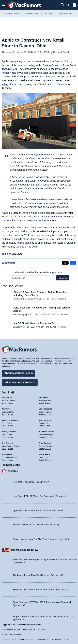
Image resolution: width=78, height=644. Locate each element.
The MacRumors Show (24, 550)
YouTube (13, 471)
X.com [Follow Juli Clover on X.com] (11, 414)
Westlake (32, 220)
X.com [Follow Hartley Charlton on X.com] (11, 437)
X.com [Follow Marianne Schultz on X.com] (48, 437)
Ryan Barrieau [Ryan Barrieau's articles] (45, 443)
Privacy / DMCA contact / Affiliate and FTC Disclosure (24, 629)
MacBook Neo (66, 14)
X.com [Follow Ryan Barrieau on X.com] (48, 449)
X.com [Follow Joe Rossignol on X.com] (48, 414)
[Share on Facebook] (73, 263)
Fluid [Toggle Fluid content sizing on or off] (39, 639)
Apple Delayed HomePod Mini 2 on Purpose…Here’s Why (41, 539)
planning (30, 243)
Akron (70, 216)
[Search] (69, 5)
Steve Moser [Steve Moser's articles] (7, 454)
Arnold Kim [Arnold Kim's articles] (7, 398)
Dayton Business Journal (57, 65)
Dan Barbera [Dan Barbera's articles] (7, 443)
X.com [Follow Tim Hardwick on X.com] (48, 426)
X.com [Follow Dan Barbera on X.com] (11, 449)
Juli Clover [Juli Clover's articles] (6, 409)
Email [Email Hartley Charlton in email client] (4, 437)
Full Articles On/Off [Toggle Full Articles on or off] (26, 639)
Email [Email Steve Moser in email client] (4, 460)
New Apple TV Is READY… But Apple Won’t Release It (39, 496)
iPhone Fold (32, 14)
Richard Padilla (62, 52)
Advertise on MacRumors (20, 382)
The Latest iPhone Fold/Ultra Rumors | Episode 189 (38, 575)
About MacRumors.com (19, 373)
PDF (40, 227)
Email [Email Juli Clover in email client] (4, 414)
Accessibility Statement (11, 634)
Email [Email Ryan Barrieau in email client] (41, 449)
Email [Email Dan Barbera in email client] (4, 449)
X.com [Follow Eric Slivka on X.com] (48, 403)
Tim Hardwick (62, 314)
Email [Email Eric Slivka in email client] (41, 403)
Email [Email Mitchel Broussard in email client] (4, 426)
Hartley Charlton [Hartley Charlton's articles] (9, 432)
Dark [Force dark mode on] (65, 639)
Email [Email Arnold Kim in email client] (4, 403)
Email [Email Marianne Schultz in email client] (41, 437)
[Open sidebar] (74, 5)
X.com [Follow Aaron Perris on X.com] (48, 460)
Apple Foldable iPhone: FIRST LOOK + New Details (38, 510)
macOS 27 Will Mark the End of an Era (34, 323)
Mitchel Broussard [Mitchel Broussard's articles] (10, 420)
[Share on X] (65, 263)
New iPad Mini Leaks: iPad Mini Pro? (31, 482)
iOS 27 (49, 14)
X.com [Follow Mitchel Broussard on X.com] (11, 426)
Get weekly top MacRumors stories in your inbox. (39, 272)
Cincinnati (7, 220)
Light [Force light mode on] (59, 639)
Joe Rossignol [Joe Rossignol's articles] (45, 409)
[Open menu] (4, 5)
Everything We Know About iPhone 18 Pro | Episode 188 (40, 590)
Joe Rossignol (59, 327)
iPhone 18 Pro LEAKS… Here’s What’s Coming (36, 525)
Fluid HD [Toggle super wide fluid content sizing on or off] (46, 639)
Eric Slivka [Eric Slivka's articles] (44, 398)
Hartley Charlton (58, 299)
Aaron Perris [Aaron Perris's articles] (45, 454)
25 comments (8, 263)
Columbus (20, 220)
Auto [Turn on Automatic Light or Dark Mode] (54, 639)
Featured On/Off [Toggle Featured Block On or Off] (9, 639)
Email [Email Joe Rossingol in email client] (41, 414)
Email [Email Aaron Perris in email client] (41, 460)
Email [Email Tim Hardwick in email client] (41, 426)
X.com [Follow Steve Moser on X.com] (11, 460)
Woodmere (50, 220)
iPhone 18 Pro (12, 14)
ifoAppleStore (9, 69)
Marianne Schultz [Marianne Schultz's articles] (47, 432)
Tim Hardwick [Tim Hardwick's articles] (45, 420)
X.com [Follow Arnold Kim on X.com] (11, 403)
